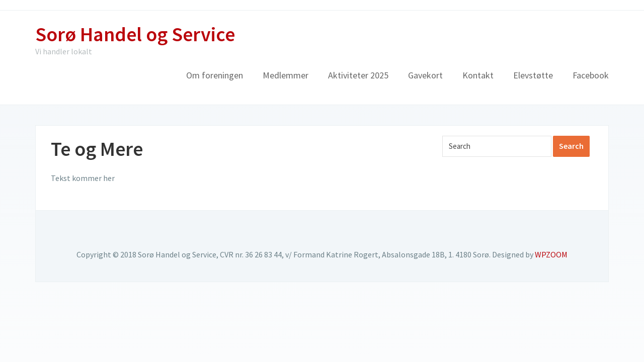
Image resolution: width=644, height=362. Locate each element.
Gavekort (425, 75)
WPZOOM (551, 254)
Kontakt (478, 75)
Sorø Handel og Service (135, 34)
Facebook (591, 75)
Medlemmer (286, 75)
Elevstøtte (533, 75)
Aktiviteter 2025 (358, 75)
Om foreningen (215, 75)
